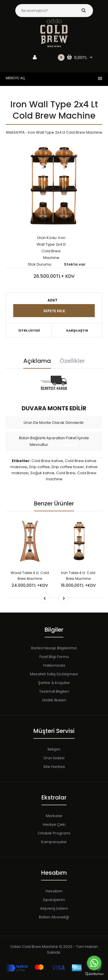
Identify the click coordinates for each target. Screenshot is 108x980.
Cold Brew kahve (47, 461)
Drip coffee (39, 467)
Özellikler (72, 361)
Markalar (54, 816)
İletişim (54, 749)
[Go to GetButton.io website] (94, 974)
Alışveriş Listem (54, 908)
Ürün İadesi (54, 758)
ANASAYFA (15, 132)
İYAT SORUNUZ (64, 445)
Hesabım (54, 891)
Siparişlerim (54, 900)
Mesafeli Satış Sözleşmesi (54, 674)
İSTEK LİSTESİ (29, 330)
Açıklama (37, 361)
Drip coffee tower (68, 467)
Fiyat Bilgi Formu (54, 657)
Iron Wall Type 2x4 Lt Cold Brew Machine (65, 132)
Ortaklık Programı (54, 833)
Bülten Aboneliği (54, 917)
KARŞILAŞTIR (77, 330)
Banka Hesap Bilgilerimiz (54, 648)
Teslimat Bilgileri (54, 691)
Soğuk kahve (42, 473)
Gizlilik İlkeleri (54, 700)
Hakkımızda (54, 665)
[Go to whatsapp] (94, 963)
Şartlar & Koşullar (54, 683)
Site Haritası (54, 767)
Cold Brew (66, 473)
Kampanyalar (54, 842)
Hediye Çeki (54, 824)
